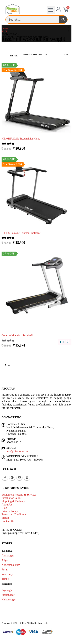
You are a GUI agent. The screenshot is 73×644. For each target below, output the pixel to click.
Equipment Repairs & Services (19, 495)
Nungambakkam (11, 565)
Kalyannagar (9, 599)
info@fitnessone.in (17, 451)
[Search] (63, 20)
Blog (4, 508)
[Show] (65, 54)
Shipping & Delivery (13, 501)
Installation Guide (12, 498)
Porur (5, 569)
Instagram (27, 477)
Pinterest (12, 477)
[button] (51, 10)
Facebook (5, 477)
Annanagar (8, 555)
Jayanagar (7, 590)
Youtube (19, 477)
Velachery (7, 574)
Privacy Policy (10, 511)
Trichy (5, 579)
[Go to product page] (36, 98)
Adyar (5, 560)
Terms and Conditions (14, 514)
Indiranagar (8, 595)
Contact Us (8, 521)
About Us (7, 504)
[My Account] (58, 10)
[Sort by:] (35, 54)
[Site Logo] (12, 9)
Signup (6, 518)
